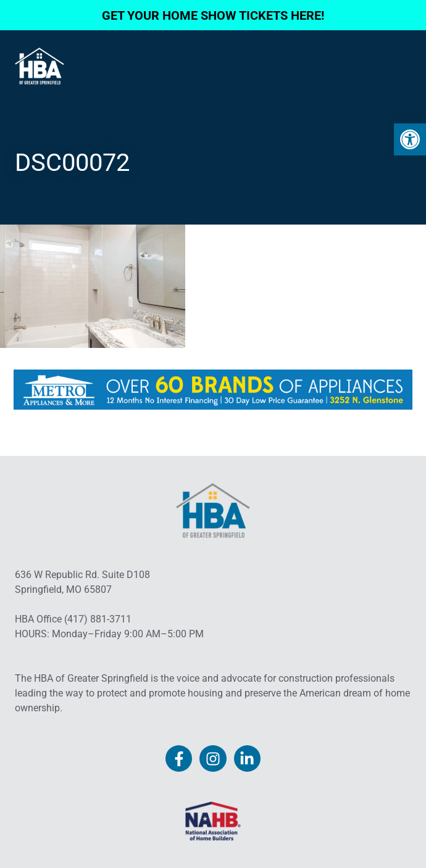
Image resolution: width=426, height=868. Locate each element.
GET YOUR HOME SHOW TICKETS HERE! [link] (213, 15)
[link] (410, 139)
